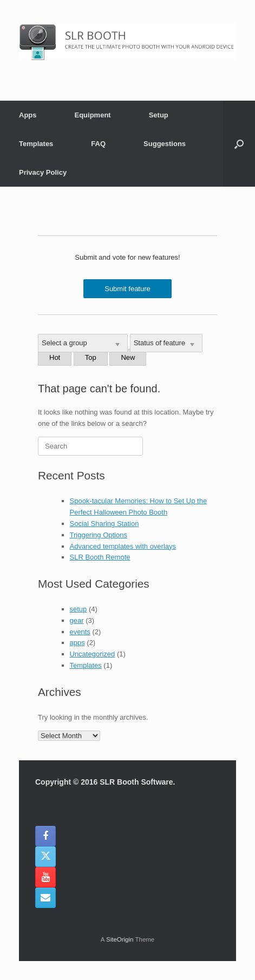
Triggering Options (99, 535)
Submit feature (127, 289)
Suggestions (165, 144)
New (128, 357)
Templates (36, 144)
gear (77, 620)
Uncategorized (93, 654)
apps (77, 643)
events (80, 632)
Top (91, 357)
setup (79, 609)
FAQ (98, 144)
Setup (159, 115)
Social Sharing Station (104, 524)
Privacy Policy (43, 172)
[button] (239, 144)
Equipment (93, 115)
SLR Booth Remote (100, 557)
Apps (28, 115)
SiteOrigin (120, 939)
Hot (55, 357)
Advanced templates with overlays (123, 546)
